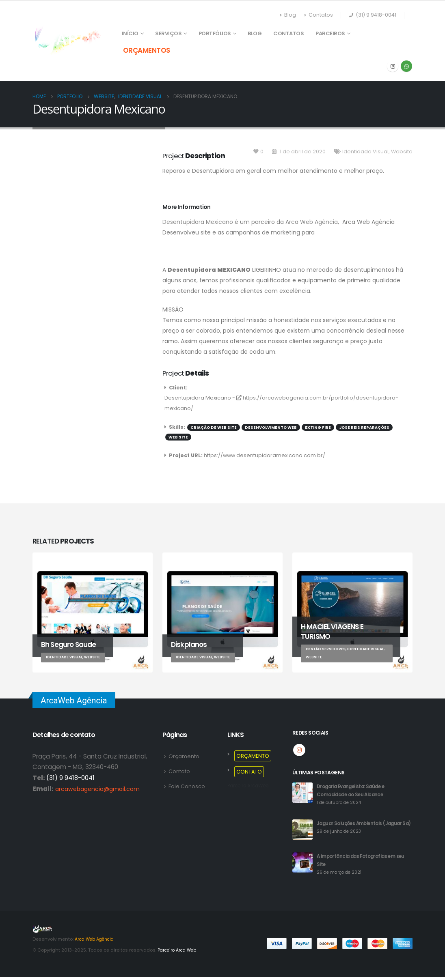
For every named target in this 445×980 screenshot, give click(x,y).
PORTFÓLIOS (215, 33)
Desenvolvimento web (271, 427)
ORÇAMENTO (253, 756)
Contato (179, 772)
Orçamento (184, 756)
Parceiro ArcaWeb (251, 786)
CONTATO (249, 772)
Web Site (178, 437)
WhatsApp (406, 66)
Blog (288, 15)
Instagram (299, 750)
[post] (302, 792)
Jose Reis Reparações (364, 427)
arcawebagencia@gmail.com (100, 789)
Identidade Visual (365, 152)
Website (402, 152)
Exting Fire (318, 427)
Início (130, 33)
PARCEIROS (330, 33)
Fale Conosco (187, 787)
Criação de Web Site (214, 427)
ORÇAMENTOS (147, 50)
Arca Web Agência (312, 222)
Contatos (319, 15)
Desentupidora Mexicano (198, 222)
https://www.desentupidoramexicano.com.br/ (265, 455)
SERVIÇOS (168, 33)
